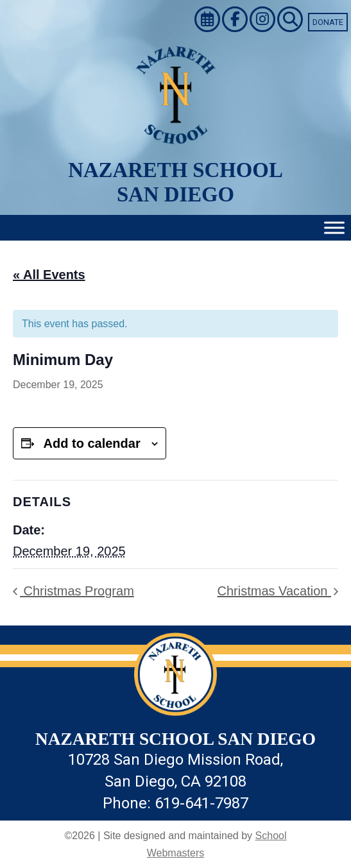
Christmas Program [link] (77, 591)
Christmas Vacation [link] (274, 591)
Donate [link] (328, 22)
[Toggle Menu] (334, 227)
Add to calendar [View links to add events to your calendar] (92, 443)
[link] (208, 21)
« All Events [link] (49, 275)
